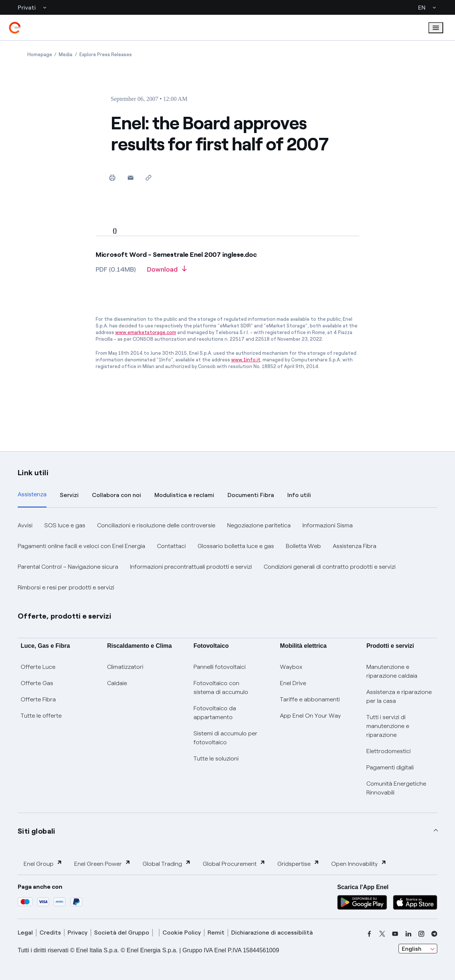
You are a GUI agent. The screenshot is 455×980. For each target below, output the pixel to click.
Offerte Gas (37, 683)
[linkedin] (408, 934)
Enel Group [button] (43, 863)
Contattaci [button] (171, 546)
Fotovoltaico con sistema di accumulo (221, 688)
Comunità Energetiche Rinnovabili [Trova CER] (396, 788)
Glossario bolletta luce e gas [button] (236, 546)
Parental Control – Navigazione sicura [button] (68, 567)
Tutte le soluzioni (216, 758)
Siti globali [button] (37, 831)
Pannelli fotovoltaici (220, 667)
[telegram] (434, 934)
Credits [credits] (50, 933)
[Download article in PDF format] (167, 272)
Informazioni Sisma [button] (328, 525)
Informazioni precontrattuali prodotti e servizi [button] (191, 567)
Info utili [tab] (299, 495)
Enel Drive (293, 683)
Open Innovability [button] (359, 863)
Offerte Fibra (38, 699)
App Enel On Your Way (310, 716)
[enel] (15, 28)
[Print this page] (112, 178)
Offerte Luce (38, 667)
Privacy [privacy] (78, 933)
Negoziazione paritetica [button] (259, 525)
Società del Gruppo (122, 933)
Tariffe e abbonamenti (310, 699)
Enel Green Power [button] (102, 863)
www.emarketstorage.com (146, 332)
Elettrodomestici (389, 751)
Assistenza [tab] (32, 494)
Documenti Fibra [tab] (251, 495)
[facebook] (369, 934)
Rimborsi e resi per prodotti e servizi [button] (66, 587)
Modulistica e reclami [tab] (184, 495)
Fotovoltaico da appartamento (215, 713)
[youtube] (395, 934)
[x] (382, 934)
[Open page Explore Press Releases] (106, 55)
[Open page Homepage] (40, 55)
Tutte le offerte (41, 716)
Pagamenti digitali (390, 767)
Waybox (291, 667)
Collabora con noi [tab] (117, 495)
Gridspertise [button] (298, 863)
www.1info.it (246, 360)
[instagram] (421, 934)
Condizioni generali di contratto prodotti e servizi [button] (330, 567)
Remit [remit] (216, 933)
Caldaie (117, 683)
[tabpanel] (227, 557)
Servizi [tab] (69, 495)
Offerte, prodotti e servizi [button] (65, 616)
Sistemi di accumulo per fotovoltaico (225, 738)
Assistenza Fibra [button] (355, 546)
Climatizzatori (125, 667)
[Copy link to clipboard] (149, 178)
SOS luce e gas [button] (65, 525)
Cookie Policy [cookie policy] (182, 933)
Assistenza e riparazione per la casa (399, 696)
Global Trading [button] (167, 863)
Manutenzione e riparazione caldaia (392, 671)
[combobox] (418, 949)
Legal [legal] (25, 933)
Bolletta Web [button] (303, 546)
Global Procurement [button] (234, 863)
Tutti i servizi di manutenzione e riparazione (388, 726)
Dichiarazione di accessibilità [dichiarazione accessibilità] (272, 933)
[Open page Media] (66, 55)
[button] (131, 178)
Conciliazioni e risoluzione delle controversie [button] (156, 525)
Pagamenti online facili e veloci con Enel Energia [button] (81, 546)
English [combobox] (412, 949)
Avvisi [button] (25, 525)
